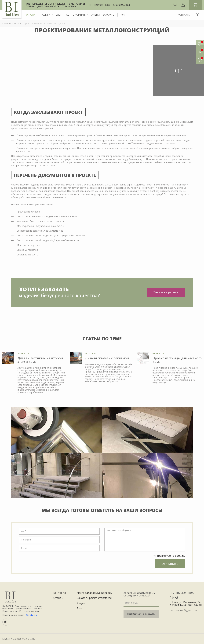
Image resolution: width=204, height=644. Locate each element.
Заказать (108, 15)
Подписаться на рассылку (169, 556)
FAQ (67, 15)
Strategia (32, 615)
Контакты (184, 15)
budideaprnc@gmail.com (184, 610)
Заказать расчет (166, 292)
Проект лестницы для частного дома (177, 360)
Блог (59, 15)
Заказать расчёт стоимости (94, 598)
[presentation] (43, 562)
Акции (96, 15)
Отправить (170, 564)
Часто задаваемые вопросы (95, 593)
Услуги (47, 15)
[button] (124, 5)
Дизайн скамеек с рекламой (107, 358)
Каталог (32, 15)
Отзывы (58, 598)
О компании (80, 15)
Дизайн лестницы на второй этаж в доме (40, 360)
